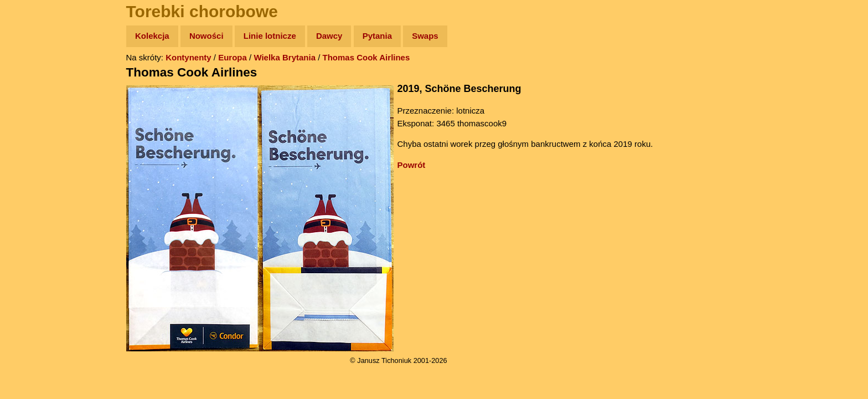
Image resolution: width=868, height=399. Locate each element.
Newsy (32, 122)
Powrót (412, 165)
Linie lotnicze (270, 36)
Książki (33, 143)
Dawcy (329, 36)
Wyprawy (37, 79)
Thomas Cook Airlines (366, 57)
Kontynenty (188, 57)
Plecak (32, 186)
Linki (28, 207)
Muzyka (33, 164)
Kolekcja (152, 36)
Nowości (206, 36)
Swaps (425, 36)
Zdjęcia (33, 101)
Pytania (377, 36)
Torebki (33, 229)
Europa (232, 57)
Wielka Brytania (285, 57)
